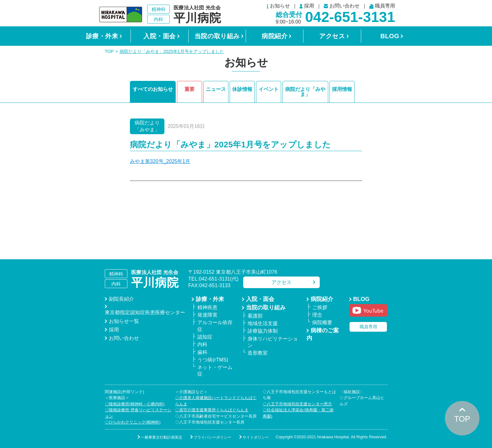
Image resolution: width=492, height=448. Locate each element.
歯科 (202, 352)
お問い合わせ (342, 6)
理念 (317, 315)
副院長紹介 (121, 299)
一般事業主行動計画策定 (162, 437)
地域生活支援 (263, 323)
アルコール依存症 (215, 326)
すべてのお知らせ (153, 89)
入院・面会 (160, 36)
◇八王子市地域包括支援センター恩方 (297, 404)
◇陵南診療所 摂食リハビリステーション (138, 413)
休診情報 (242, 89)
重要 (190, 89)
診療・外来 (102, 36)
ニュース (216, 89)
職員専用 (382, 6)
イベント (269, 89)
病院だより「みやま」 (305, 92)
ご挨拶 (320, 307)
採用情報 (342, 89)
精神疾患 (207, 307)
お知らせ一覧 (124, 321)
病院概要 (322, 322)
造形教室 (258, 353)
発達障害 (207, 315)
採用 (307, 6)
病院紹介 (275, 36)
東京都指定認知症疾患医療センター (145, 312)
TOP (109, 51)
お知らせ (278, 6)
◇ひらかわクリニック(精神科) (133, 422)
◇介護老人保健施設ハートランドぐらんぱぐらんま (216, 401)
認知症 (205, 337)
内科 (202, 344)
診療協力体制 (263, 331)
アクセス (332, 36)
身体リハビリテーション (273, 342)
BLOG (390, 36)
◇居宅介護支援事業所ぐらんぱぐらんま (212, 410)
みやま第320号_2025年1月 (160, 161)
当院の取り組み (217, 36)
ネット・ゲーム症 (215, 371)
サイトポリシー (256, 437)
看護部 (255, 316)
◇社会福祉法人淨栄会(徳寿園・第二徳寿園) (298, 413)
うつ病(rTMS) (213, 360)
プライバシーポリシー (212, 437)
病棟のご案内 (323, 334)
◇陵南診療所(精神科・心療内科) (135, 404)
